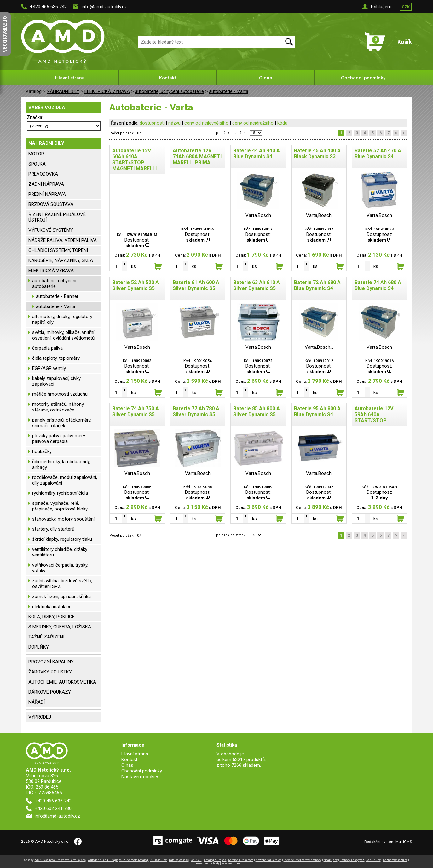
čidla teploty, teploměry (56, 358)
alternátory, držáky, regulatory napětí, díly (62, 319)
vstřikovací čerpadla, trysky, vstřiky (60, 568)
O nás (266, 78)
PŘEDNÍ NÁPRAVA (47, 194)
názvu (174, 123)
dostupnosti (152, 123)
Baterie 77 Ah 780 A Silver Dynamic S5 (196, 411)
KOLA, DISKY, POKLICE (52, 617)
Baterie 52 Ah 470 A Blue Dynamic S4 (378, 154)
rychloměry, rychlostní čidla (60, 493)
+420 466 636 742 (48, 7)
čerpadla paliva (47, 348)
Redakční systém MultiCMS (388, 842)
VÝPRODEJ (40, 717)
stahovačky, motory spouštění (63, 519)
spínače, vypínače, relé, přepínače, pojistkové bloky (60, 506)
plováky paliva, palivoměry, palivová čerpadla (59, 439)
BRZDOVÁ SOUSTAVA (51, 204)
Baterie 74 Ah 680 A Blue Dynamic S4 (378, 285)
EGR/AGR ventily (49, 368)
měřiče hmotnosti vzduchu (60, 394)
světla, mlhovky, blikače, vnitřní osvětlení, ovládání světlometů (63, 335)
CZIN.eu (196, 860)
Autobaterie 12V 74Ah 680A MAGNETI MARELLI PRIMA (197, 157)
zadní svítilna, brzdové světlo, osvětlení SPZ (62, 584)
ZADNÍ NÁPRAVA (46, 184)
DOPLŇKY (39, 647)
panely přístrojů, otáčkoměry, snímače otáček (62, 423)
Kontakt (168, 78)
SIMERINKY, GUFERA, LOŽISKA (60, 627)
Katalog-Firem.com (241, 860)
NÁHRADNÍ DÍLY (63, 91)
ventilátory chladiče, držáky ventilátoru (60, 552)
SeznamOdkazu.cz (395, 860)
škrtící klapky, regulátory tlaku (62, 539)
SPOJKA (37, 164)
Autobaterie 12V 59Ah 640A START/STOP (374, 414)
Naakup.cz (331, 860)
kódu (282, 123)
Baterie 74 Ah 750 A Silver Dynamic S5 (136, 411)
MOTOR (36, 154)
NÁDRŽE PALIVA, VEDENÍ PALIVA (63, 240)
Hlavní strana (70, 78)
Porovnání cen (231, 863)
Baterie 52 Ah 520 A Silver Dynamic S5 (136, 285)
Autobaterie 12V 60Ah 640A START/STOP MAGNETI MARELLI (134, 160)
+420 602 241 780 (53, 808)
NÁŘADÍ (37, 702)
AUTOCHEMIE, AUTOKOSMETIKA (62, 682)
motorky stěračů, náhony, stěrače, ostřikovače (58, 407)
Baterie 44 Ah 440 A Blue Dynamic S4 (257, 154)
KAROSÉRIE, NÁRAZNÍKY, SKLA (61, 260)
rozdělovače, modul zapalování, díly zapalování (65, 480)
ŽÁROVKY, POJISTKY (50, 672)
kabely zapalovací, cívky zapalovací (56, 381)
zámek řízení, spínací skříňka (61, 597)
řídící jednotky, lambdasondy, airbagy (61, 464)
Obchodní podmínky (363, 78)
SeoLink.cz (373, 860)
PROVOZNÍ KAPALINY (51, 662)
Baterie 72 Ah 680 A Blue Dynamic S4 (317, 285)
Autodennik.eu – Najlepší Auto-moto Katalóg (118, 860)
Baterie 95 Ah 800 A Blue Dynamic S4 (317, 411)
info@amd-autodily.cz (104, 7)
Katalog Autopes (215, 860)
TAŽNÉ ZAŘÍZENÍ (46, 637)
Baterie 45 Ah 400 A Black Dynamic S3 (317, 154)
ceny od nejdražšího (253, 123)
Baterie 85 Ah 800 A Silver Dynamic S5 (257, 411)
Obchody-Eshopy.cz (352, 860)
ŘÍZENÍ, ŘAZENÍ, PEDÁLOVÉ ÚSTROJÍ (57, 217)
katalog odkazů (179, 860)
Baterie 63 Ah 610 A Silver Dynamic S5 (257, 285)
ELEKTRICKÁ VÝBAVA (107, 91)
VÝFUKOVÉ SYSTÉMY (51, 230)
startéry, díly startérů (53, 529)
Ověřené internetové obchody (303, 860)
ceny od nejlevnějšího (206, 123)
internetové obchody (206, 863)
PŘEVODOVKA (43, 174)
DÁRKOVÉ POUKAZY (50, 692)
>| (404, 133)
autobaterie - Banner (57, 296)
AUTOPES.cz (159, 860)
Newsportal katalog (268, 860)
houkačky (42, 451)
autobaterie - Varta (229, 91)
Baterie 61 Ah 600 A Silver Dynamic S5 (196, 285)
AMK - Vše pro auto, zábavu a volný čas (60, 860)
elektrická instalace (52, 607)
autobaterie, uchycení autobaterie (169, 91)
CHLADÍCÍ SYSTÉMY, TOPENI (58, 250)
